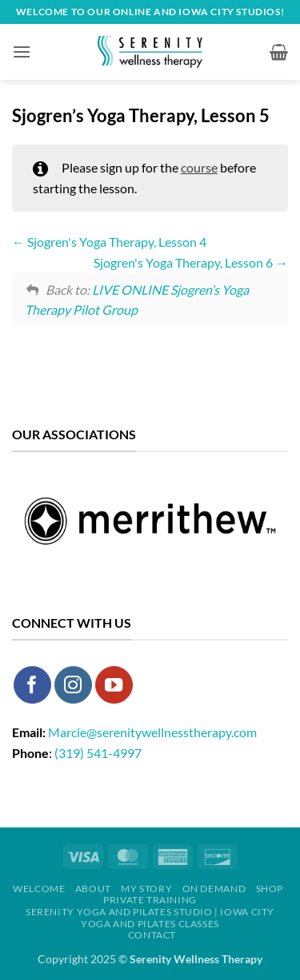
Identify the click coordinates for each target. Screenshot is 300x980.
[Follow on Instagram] (73, 685)
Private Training (150, 900)
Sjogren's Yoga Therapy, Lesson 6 (191, 262)
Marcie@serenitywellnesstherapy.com (152, 732)
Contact (152, 935)
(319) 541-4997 (98, 753)
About (93, 889)
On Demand (214, 889)
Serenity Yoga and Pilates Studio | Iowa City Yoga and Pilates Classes (150, 918)
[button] (22, 52)
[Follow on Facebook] (32, 685)
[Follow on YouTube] (114, 685)
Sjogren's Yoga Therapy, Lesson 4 (109, 242)
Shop (270, 889)
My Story (146, 889)
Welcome (39, 889)
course (199, 167)
